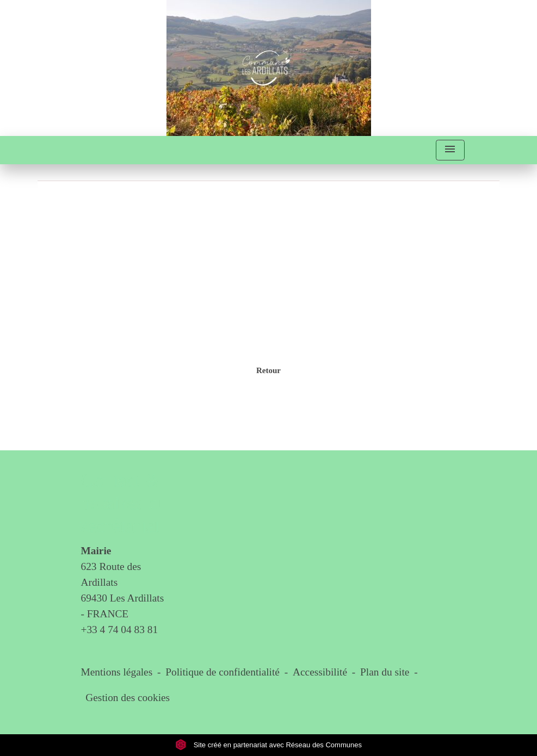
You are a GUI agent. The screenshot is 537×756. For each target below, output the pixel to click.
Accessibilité (320, 672)
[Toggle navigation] (450, 150)
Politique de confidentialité (223, 672)
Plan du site (385, 672)
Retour (268, 370)
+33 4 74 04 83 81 (120, 630)
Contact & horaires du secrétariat (124, 503)
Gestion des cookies (128, 698)
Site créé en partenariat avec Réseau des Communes (268, 745)
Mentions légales (117, 672)
